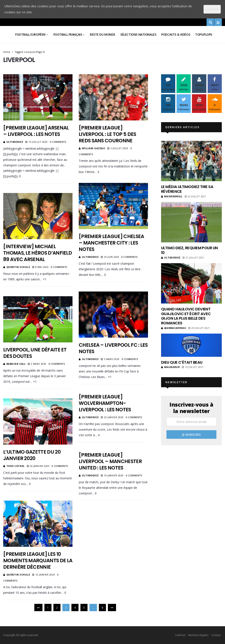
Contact (216, 635)
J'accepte (212, 9)
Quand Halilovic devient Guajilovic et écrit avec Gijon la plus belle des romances (186, 316)
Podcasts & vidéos (176, 34)
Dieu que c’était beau (182, 362)
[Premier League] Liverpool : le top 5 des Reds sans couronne (107, 134)
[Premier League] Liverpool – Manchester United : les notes (110, 461)
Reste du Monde (103, 34)
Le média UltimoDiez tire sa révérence (187, 189)
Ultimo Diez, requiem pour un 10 (190, 250)
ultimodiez (15, 142)
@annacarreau (174, 328)
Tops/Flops (204, 34)
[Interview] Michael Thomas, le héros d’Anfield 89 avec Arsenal (38, 253)
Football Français (68, 34)
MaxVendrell (172, 196)
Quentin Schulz (18, 267)
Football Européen (30, 34)
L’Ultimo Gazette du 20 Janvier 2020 (32, 455)
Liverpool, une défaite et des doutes (35, 353)
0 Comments (58, 142)
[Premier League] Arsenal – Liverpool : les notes (36, 131)
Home (7, 52)
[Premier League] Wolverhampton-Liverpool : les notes (105, 403)
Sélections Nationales (138, 34)
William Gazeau (94, 148)
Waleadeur (170, 367)
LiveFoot (180, 635)
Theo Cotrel (16, 466)
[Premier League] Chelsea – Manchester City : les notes (111, 243)
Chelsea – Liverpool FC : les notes (113, 348)
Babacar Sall (16, 364)
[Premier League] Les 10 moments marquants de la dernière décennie (38, 560)
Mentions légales (198, 635)
